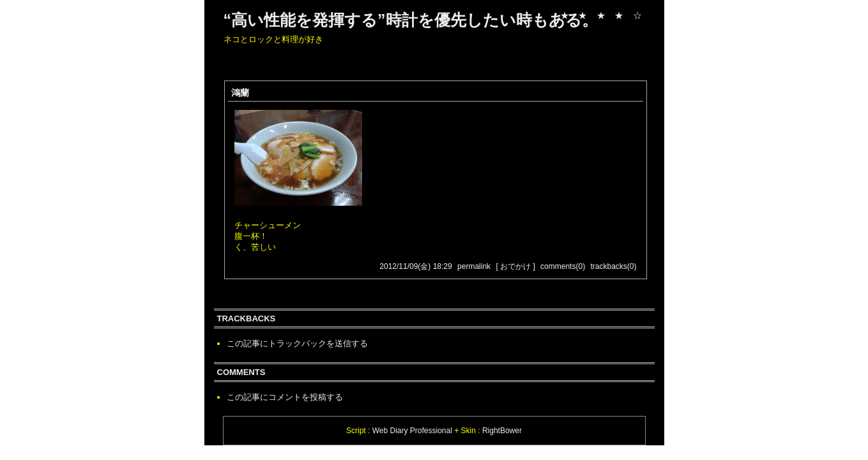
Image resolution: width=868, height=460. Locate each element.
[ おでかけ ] (515, 266)
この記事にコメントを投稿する (285, 397)
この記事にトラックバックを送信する (297, 343)
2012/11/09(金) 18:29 (415, 266)
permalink (474, 266)
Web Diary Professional (412, 431)
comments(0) (563, 266)
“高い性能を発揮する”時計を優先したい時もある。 (411, 20)
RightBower (502, 431)
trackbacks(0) (613, 266)
